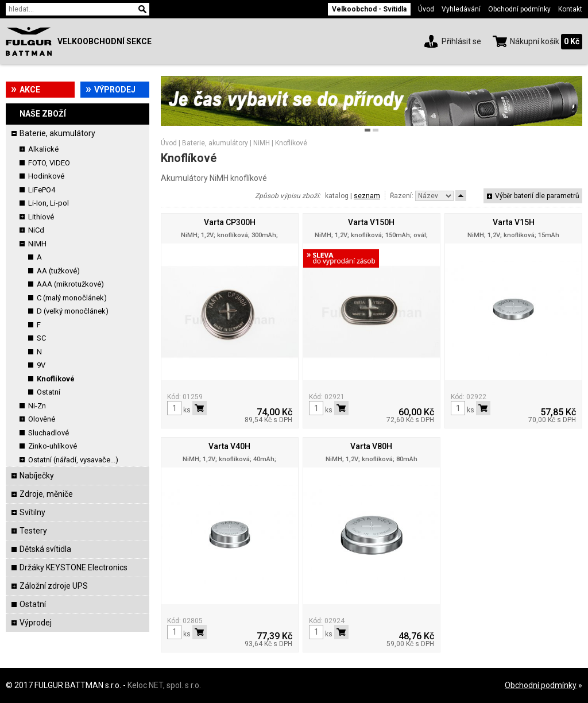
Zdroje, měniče (46, 494)
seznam (367, 196)
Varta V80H (371, 446)
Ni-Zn (37, 406)
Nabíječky (37, 476)
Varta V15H (514, 222)
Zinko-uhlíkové (53, 446)
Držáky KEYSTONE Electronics (73, 567)
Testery (33, 531)
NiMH (37, 244)
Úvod (426, 9)
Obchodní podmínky (519, 9)
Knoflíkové (56, 379)
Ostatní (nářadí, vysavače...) (73, 460)
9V (41, 365)
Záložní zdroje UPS (54, 586)
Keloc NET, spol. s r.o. (164, 685)
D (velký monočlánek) (73, 311)
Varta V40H (229, 446)
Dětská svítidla (45, 549)
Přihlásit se (461, 41)
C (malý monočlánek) (72, 298)
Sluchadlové (49, 433)
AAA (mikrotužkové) (70, 284)
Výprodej (115, 90)
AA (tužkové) (58, 271)
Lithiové (41, 217)
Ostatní (49, 392)
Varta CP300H (230, 222)
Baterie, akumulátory (57, 133)
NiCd (36, 230)
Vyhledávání (461, 9)
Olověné (42, 419)
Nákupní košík (535, 41)
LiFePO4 (42, 190)
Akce (30, 90)
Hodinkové (46, 176)
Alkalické (43, 149)
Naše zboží (43, 114)
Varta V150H (371, 222)
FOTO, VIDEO (49, 163)
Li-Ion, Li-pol (49, 203)
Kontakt (570, 9)
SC (41, 338)
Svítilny (32, 512)
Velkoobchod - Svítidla (369, 9)
